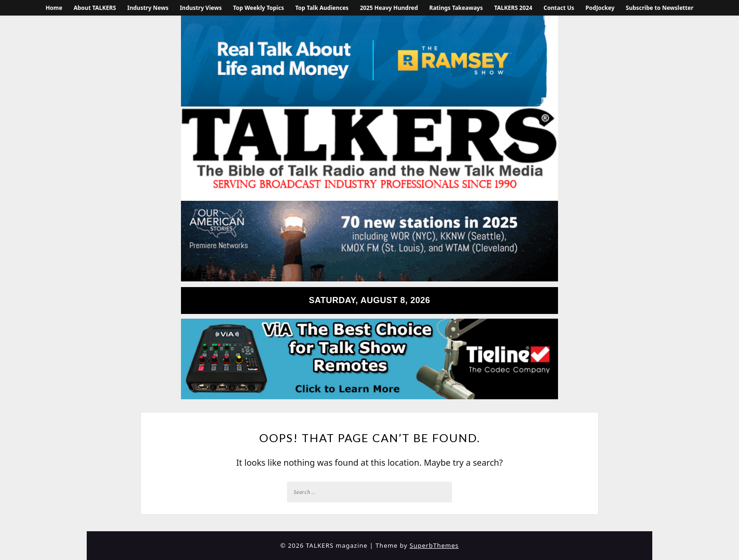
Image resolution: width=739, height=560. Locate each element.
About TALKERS (95, 8)
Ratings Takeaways (456, 8)
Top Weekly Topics (258, 8)
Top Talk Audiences (322, 8)
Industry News (148, 8)
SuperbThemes (434, 545)
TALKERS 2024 (513, 8)
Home (54, 8)
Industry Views (201, 8)
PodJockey (600, 8)
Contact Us (559, 8)
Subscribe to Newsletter (660, 8)
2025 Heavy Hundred (389, 8)
